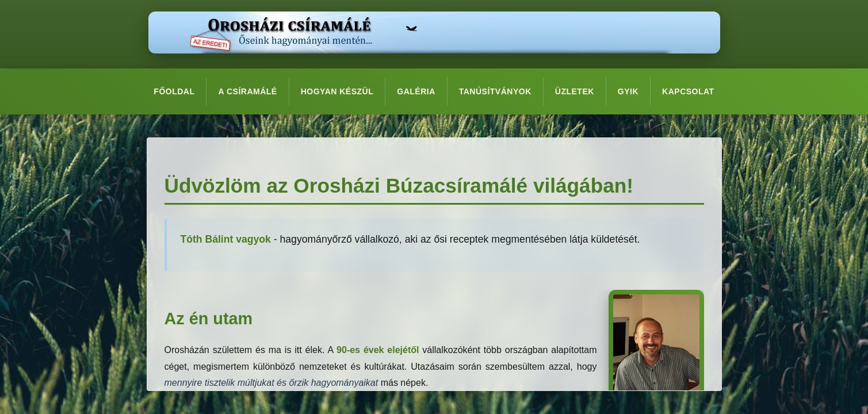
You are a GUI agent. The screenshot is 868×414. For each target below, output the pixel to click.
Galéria (416, 91)
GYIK (628, 91)
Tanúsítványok (495, 91)
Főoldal (174, 91)
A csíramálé (247, 91)
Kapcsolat (688, 91)
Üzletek (575, 91)
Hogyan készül (337, 91)
